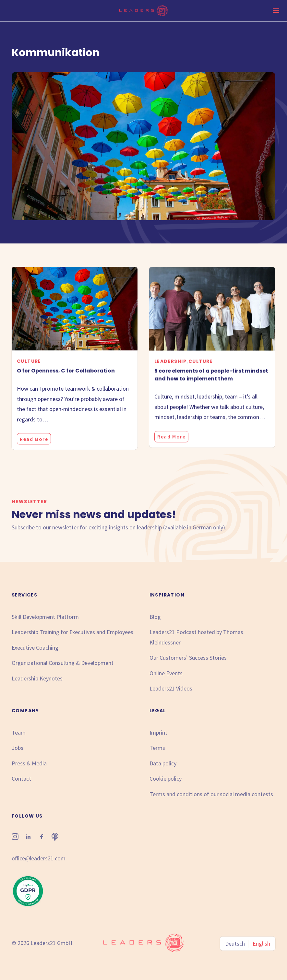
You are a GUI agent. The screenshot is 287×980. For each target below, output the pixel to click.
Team (19, 732)
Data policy (163, 763)
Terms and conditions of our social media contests (211, 794)
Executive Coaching (35, 648)
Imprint (158, 732)
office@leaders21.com (39, 858)
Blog (155, 617)
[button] (75, 322)
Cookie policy (166, 779)
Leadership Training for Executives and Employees (72, 632)
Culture (29, 375)
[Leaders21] (143, 11)
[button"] (15, 838)
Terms (157, 748)
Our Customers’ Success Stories (188, 658)
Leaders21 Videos (171, 688)
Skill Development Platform (45, 617)
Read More (34, 453)
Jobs (18, 748)
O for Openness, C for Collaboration (66, 384)
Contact (21, 779)
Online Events (166, 673)
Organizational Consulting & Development (63, 663)
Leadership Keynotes (37, 678)
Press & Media (29, 763)
